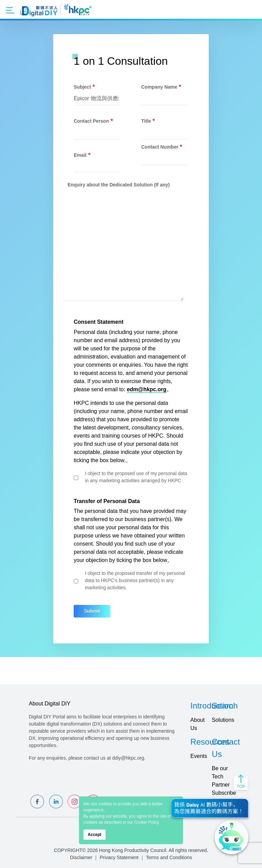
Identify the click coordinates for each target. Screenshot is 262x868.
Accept (94, 835)
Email (80, 155)
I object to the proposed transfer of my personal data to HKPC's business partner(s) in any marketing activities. (135, 580)
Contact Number (160, 147)
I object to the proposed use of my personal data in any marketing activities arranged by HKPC (136, 477)
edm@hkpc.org (147, 389)
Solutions (223, 720)
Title (146, 121)
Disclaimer (81, 857)
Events (199, 756)
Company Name (159, 87)
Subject (82, 87)
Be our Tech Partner (221, 776)
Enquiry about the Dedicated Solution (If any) (119, 185)
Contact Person (91, 121)
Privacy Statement (119, 857)
